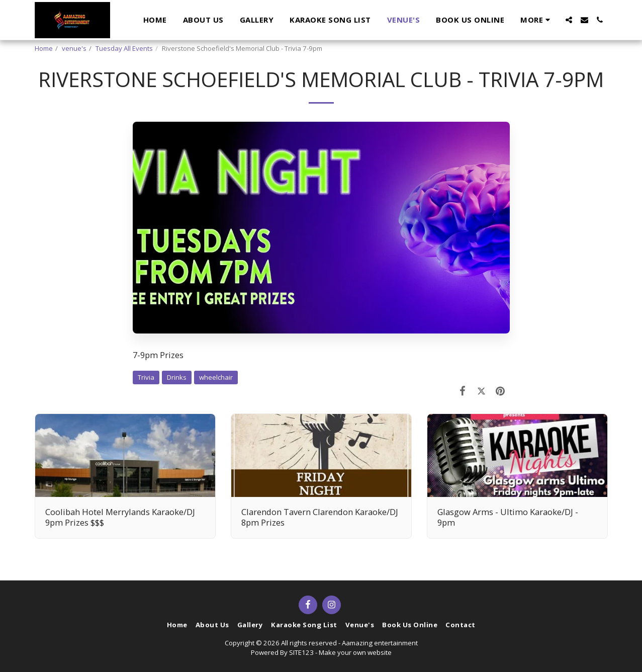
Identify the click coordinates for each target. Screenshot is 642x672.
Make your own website (355, 652)
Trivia (146, 377)
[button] (569, 20)
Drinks (177, 377)
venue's (74, 48)
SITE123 (301, 652)
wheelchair (216, 377)
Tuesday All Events (124, 48)
